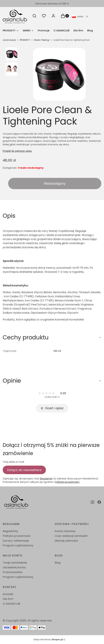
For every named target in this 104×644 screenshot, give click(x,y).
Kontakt (8, 594)
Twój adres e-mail (13, 462)
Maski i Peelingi (42, 40)
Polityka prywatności (17, 536)
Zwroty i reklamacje (16, 541)
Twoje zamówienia (15, 563)
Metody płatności (66, 541)
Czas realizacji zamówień (71, 536)
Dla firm (8, 599)
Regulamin (46, 479)
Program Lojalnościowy (18, 545)
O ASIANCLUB (11, 604)
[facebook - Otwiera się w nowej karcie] (99, 502)
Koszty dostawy (65, 531)
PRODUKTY (25, 40)
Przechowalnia (12, 572)
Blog (58, 563)
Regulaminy (10, 531)
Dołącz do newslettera (24, 470)
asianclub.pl (9, 40)
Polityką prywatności (67, 482)
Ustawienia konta (14, 567)
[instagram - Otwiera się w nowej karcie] (92, 502)
